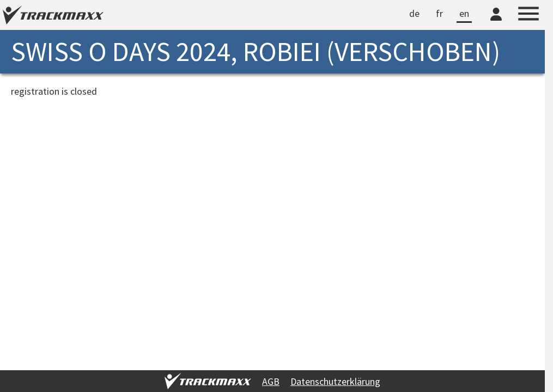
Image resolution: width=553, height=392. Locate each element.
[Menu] (528, 15)
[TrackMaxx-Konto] (496, 22)
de (414, 13)
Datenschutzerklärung (335, 381)
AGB (271, 381)
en (464, 13)
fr (439, 13)
